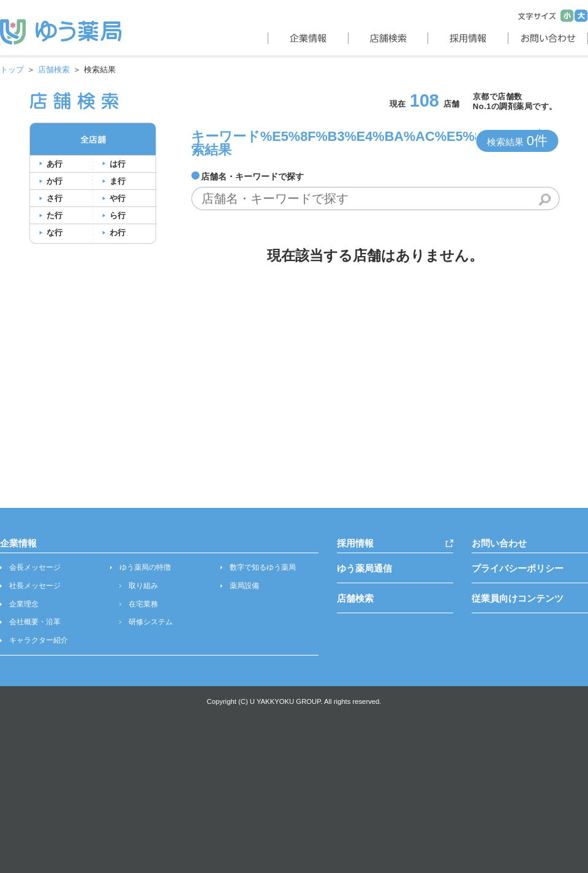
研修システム (151, 622)
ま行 (118, 181)
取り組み (143, 586)
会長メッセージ (35, 567)
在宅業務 (143, 604)
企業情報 (18, 543)
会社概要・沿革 (35, 622)
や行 (118, 198)
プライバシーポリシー (518, 568)
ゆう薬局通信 (364, 568)
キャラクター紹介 (39, 640)
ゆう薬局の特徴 (145, 567)
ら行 (118, 215)
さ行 (55, 198)
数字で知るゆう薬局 (263, 567)
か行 (55, 181)
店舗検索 (54, 70)
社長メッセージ (35, 586)
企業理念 (24, 604)
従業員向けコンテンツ (518, 598)
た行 (55, 215)
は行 (118, 164)
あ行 (55, 164)
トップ (12, 70)
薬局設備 (244, 586)
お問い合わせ (499, 543)
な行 (55, 232)
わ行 (118, 232)
